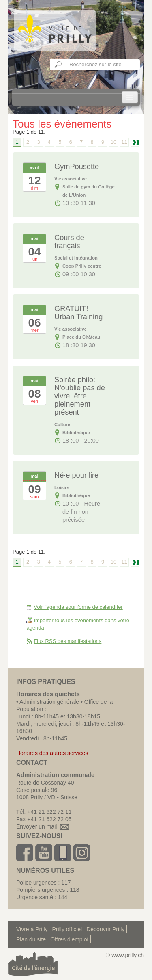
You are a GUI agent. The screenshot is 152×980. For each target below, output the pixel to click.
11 (124, 142)
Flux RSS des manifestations (67, 641)
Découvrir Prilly (105, 929)
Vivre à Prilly (32, 929)
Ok (58, 65)
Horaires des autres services (52, 753)
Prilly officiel (67, 929)
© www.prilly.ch (125, 955)
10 (113, 142)
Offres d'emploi (69, 939)
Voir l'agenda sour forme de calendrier (78, 607)
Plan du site (31, 939)
